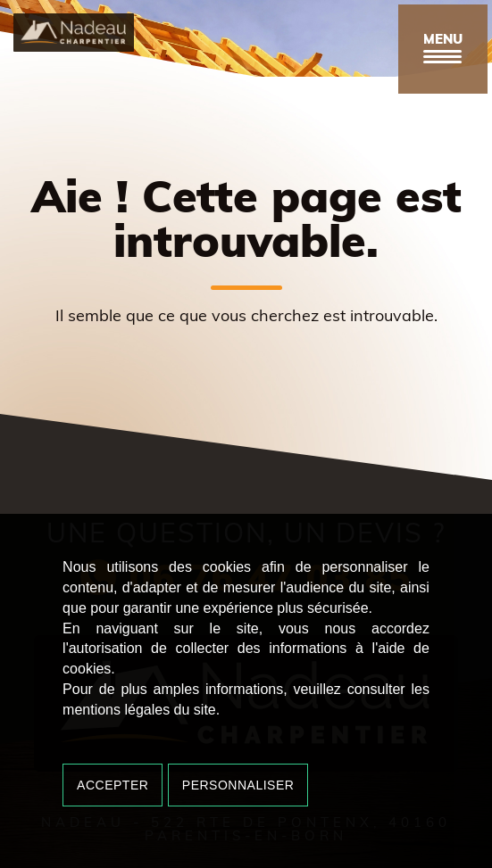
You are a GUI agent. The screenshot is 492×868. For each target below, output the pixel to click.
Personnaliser (238, 785)
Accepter (113, 785)
